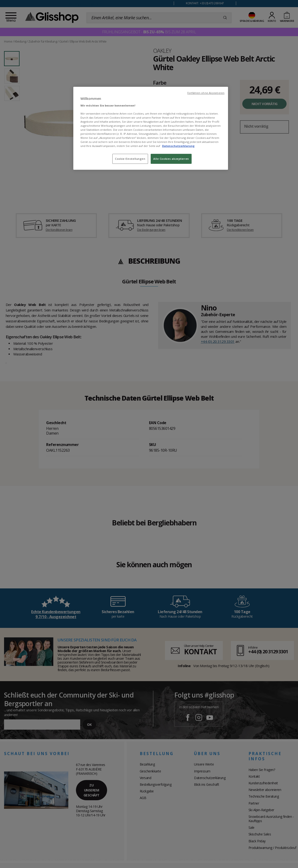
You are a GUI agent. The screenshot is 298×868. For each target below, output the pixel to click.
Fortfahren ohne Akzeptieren (206, 93)
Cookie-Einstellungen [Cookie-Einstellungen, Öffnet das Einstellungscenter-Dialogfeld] (130, 159)
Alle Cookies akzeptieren (171, 159)
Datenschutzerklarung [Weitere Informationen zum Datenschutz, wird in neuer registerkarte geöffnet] (178, 146)
